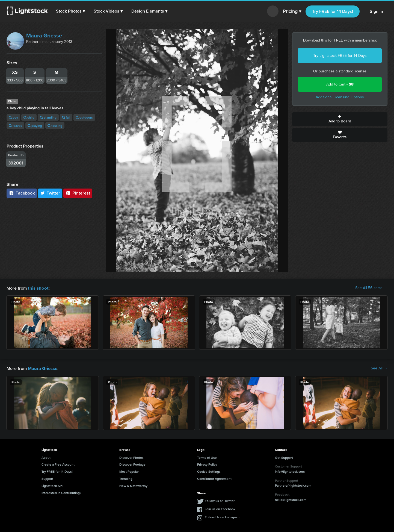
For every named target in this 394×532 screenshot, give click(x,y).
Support (47, 478)
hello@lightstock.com (291, 499)
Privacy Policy (207, 464)
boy (13, 117)
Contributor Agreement (214, 478)
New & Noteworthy (133, 485)
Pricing (292, 11)
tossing (55, 126)
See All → (379, 368)
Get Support (284, 457)
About (46, 457)
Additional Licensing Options (340, 97)
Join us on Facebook (220, 508)
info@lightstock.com (290, 471)
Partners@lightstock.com (293, 485)
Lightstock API (52, 485)
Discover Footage (132, 464)
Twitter (50, 193)
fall (66, 117)
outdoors (84, 117)
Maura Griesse (44, 36)
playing (35, 126)
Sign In (376, 11)
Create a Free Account (58, 464)
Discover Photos (131, 457)
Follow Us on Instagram (222, 517)
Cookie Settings (209, 471)
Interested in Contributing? (61, 492)
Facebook (22, 193)
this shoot (37, 288)
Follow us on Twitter (220, 500)
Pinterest (78, 193)
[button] (71, 11)
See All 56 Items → (371, 288)
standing (48, 117)
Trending (126, 478)
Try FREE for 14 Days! (333, 11)
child (29, 117)
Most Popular (129, 471)
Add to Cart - (340, 84)
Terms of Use (207, 457)
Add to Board (340, 119)
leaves (15, 126)
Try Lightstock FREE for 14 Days (340, 56)
